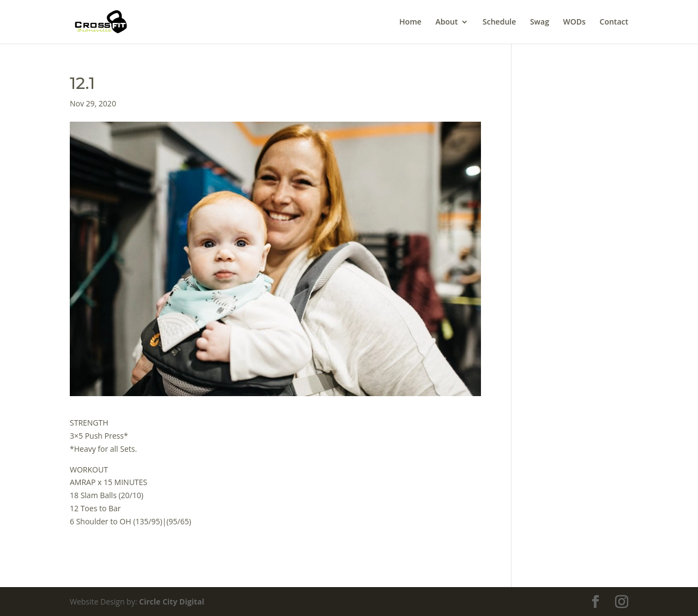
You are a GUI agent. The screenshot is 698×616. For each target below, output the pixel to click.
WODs (574, 22)
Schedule (499, 22)
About (446, 22)
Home (410, 22)
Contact (614, 22)
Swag (540, 22)
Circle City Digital (172, 602)
